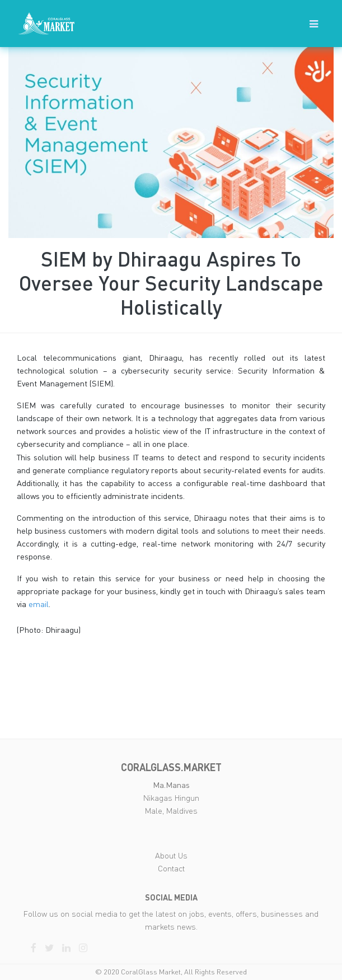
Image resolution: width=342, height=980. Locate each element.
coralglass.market (171, 767)
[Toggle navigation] (314, 24)
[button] (314, 24)
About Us (171, 855)
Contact (171, 868)
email (39, 604)
